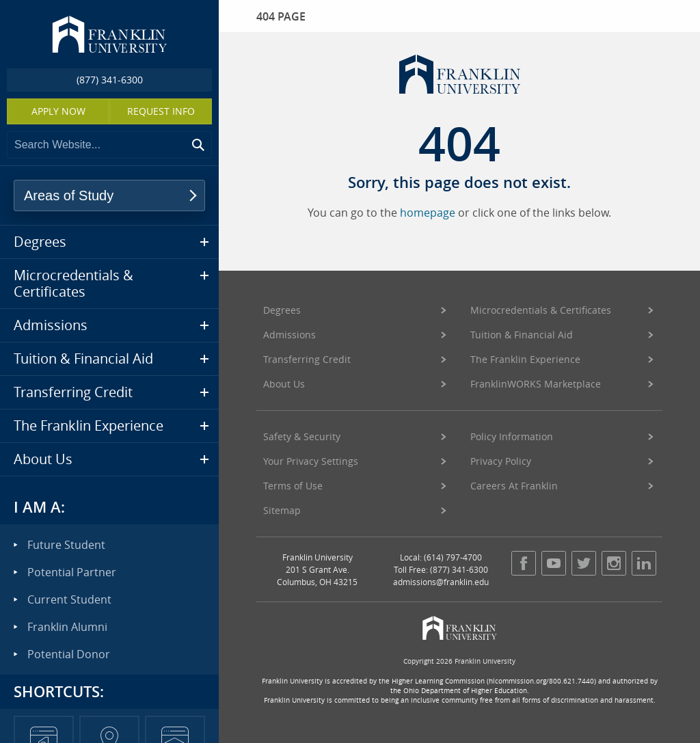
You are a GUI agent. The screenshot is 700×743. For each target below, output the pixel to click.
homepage (428, 213)
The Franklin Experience (525, 359)
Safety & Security (302, 436)
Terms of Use (293, 486)
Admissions (290, 335)
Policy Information (512, 436)
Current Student (69, 599)
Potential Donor (69, 654)
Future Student (66, 545)
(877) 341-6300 (110, 80)
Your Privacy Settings (311, 461)
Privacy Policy (501, 461)
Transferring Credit (307, 359)
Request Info (161, 111)
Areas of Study (69, 195)
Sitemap (282, 510)
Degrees (282, 310)
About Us (284, 384)
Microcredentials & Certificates (541, 310)
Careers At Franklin (514, 486)
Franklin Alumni (67, 627)
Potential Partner (72, 572)
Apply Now (58, 111)
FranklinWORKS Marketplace (536, 384)
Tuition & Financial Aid (522, 335)
